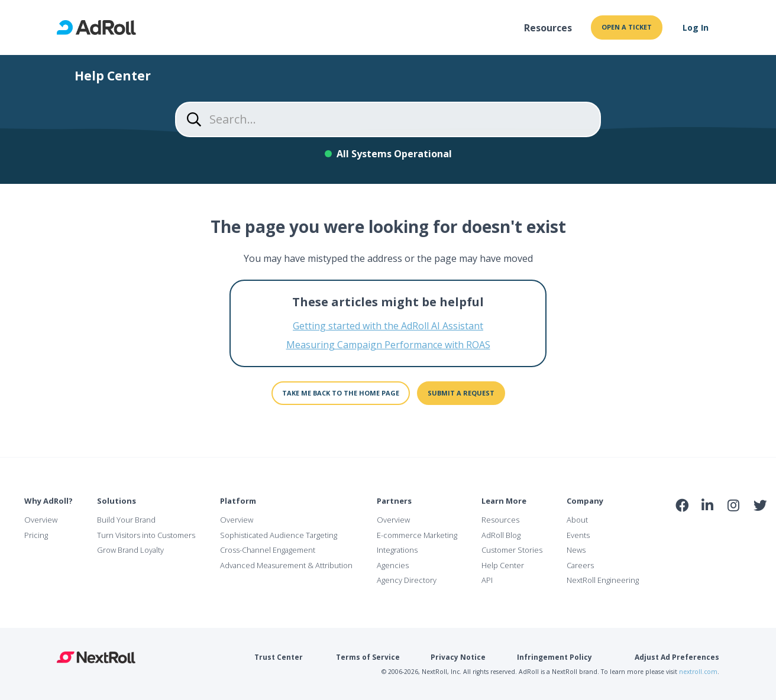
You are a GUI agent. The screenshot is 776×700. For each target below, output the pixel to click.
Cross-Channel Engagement (268, 550)
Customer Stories (512, 550)
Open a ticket (627, 27)
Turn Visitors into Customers (146, 535)
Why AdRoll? (48, 501)
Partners (394, 501)
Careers (580, 565)
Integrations (397, 550)
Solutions (117, 501)
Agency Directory (407, 580)
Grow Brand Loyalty (130, 550)
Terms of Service (368, 657)
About (577, 520)
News (576, 550)
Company (585, 501)
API (487, 580)
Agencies (393, 565)
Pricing (36, 535)
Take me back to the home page (341, 393)
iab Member (682, 532)
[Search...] (388, 119)
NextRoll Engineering (603, 580)
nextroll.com (698, 672)
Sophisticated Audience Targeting (279, 535)
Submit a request (461, 393)
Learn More (504, 501)
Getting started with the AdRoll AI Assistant (388, 326)
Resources (548, 28)
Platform (238, 501)
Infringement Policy (554, 657)
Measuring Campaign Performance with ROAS (388, 345)
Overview (41, 520)
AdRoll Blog (501, 535)
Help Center (503, 565)
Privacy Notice (458, 657)
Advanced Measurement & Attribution (286, 565)
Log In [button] (696, 27)
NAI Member (721, 531)
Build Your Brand (126, 520)
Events (578, 535)
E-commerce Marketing (417, 535)
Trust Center (279, 657)
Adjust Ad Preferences (677, 657)
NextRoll (96, 657)
